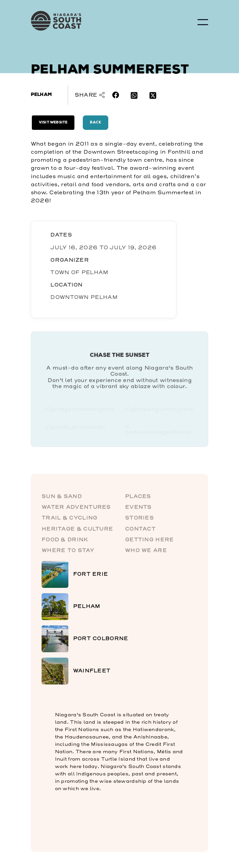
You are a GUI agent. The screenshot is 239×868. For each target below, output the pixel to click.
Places (138, 498)
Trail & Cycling (69, 520)
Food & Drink (65, 541)
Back (96, 123)
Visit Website (53, 123)
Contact (140, 530)
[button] (203, 22)
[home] (81, 21)
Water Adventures (76, 509)
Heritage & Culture (77, 530)
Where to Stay (68, 552)
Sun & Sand (62, 498)
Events (138, 509)
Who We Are (146, 552)
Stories (139, 520)
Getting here (150, 541)
